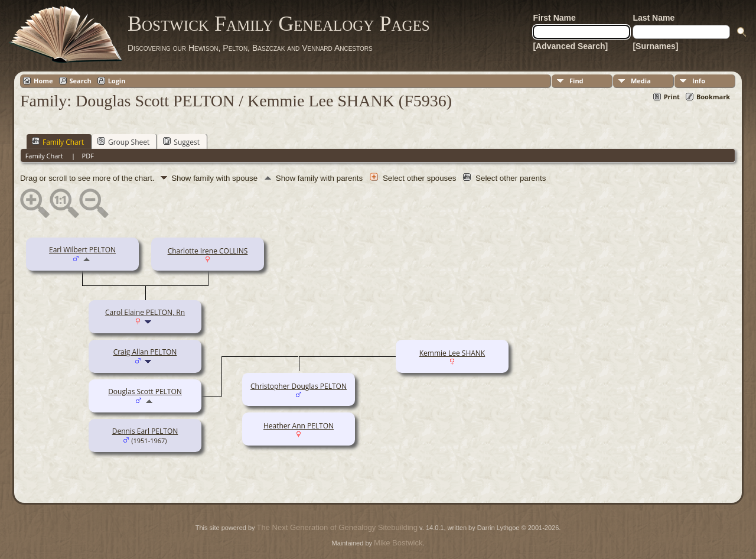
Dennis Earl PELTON (145, 431)
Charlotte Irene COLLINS (208, 251)
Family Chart (58, 142)
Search (81, 81)
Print (672, 97)
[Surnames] (655, 46)
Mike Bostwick (398, 543)
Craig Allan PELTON (145, 352)
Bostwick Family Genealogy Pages (279, 24)
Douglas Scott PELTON (145, 391)
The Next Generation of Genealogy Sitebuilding (337, 527)
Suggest (181, 142)
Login (117, 81)
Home (43, 81)
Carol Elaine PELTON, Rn (145, 312)
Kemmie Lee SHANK (452, 353)
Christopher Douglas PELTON (299, 386)
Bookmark (713, 97)
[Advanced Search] (570, 46)
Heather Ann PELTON (299, 426)
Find (576, 81)
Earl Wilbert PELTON (82, 250)
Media (641, 81)
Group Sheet (123, 142)
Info (699, 81)
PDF (88, 156)
